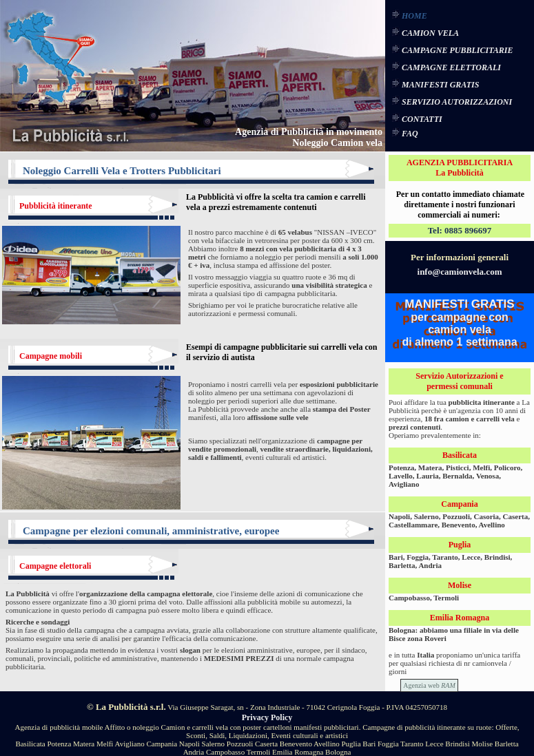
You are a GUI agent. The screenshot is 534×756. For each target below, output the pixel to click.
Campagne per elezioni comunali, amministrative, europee (151, 531)
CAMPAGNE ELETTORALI (451, 67)
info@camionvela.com (460, 272)
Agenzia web (429, 685)
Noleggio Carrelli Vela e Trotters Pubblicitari (122, 171)
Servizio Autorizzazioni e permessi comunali (459, 381)
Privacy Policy (267, 717)
